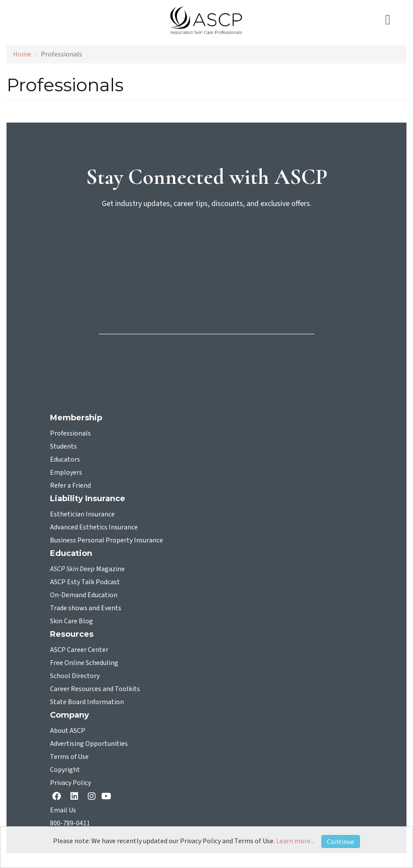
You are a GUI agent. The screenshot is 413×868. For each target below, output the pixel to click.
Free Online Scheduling (84, 663)
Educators (65, 459)
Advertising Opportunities (89, 744)
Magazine (87, 569)
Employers (66, 472)
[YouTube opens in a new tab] (108, 796)
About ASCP (68, 731)
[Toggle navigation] (393, 20)
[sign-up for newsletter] (206, 249)
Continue (341, 841)
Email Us (63, 810)
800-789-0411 (70, 823)
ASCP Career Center (79, 650)
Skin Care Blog (72, 621)
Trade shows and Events (86, 608)
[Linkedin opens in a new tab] (76, 797)
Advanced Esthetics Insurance (94, 527)
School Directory (75, 676)
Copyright (65, 770)
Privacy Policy (70, 783)
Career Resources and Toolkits (95, 689)
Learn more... (295, 841)
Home (22, 54)
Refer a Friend (70, 486)
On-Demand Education (84, 595)
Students (63, 446)
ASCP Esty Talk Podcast (85, 582)
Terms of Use (69, 757)
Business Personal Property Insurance (107, 540)
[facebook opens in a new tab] (58, 797)
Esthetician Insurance (82, 514)
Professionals (70, 433)
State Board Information (87, 702)
